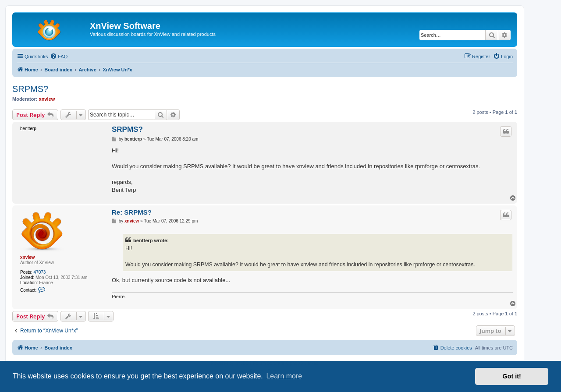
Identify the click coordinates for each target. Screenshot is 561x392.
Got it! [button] (512, 376)
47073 (40, 272)
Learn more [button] (284, 376)
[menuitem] (59, 57)
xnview (47, 99)
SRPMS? (30, 89)
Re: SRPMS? (132, 212)
